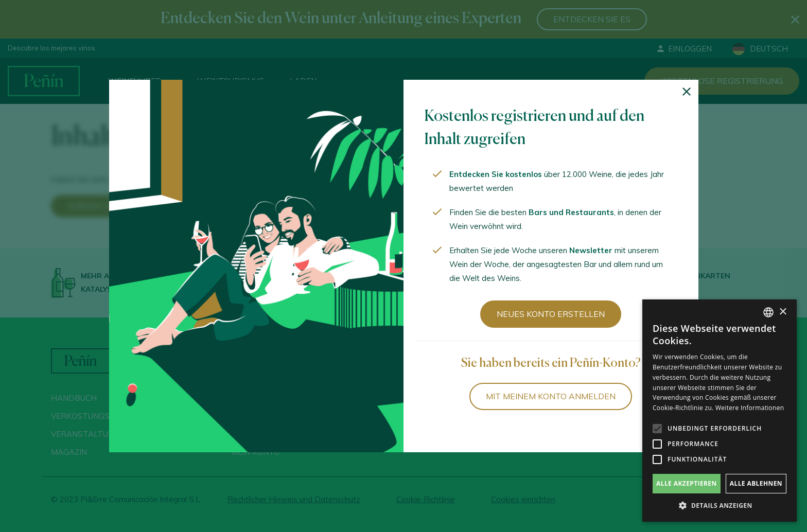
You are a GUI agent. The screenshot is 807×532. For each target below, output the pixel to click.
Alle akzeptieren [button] (687, 483)
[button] (720, 506)
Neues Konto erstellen (551, 314)
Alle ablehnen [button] (756, 483)
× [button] (783, 312)
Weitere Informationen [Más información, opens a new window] (750, 408)
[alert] (720, 411)
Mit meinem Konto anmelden (551, 396)
